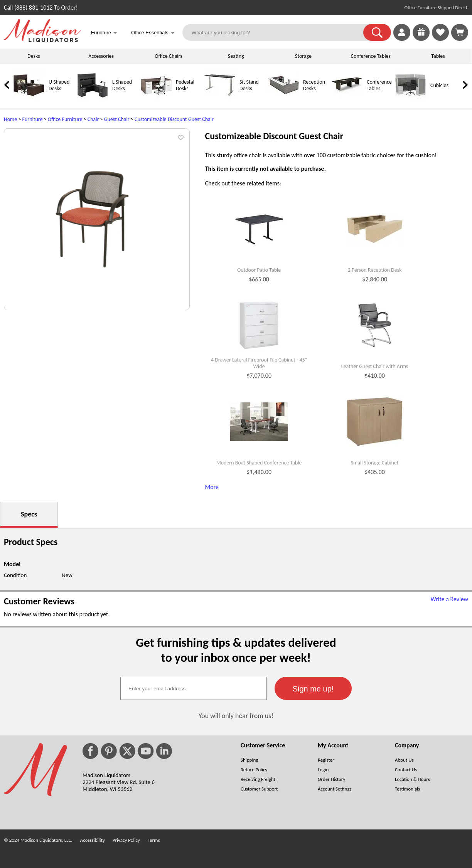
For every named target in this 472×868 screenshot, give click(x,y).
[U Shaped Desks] (29, 99)
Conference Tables (371, 56)
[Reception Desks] (283, 99)
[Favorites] (440, 39)
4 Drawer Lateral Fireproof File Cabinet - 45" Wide (259, 363)
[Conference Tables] (347, 99)
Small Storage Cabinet (375, 463)
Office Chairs (168, 56)
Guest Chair (117, 119)
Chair (93, 119)
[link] (460, 32)
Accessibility (93, 840)
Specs (29, 514)
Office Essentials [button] (153, 33)
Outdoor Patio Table (259, 270)
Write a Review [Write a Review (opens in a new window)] (449, 599)
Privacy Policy (126, 840)
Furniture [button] (104, 33)
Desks (34, 56)
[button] (377, 32)
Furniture (33, 119)
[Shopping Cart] (460, 32)
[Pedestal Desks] (156, 99)
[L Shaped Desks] (93, 99)
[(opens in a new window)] (464, 133)
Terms (154, 840)
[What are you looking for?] (278, 32)
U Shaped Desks (59, 85)
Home (10, 119)
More (212, 487)
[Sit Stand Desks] (220, 99)
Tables (438, 56)
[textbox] (194, 688)
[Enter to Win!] (421, 39)
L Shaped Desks (122, 85)
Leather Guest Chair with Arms (375, 367)
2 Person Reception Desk (375, 270)
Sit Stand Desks (249, 85)
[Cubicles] (411, 99)
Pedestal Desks (185, 85)
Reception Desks (314, 85)
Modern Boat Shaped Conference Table (259, 463)
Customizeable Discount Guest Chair (174, 119)
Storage (303, 56)
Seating (236, 56)
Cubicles (439, 85)
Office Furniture (65, 119)
